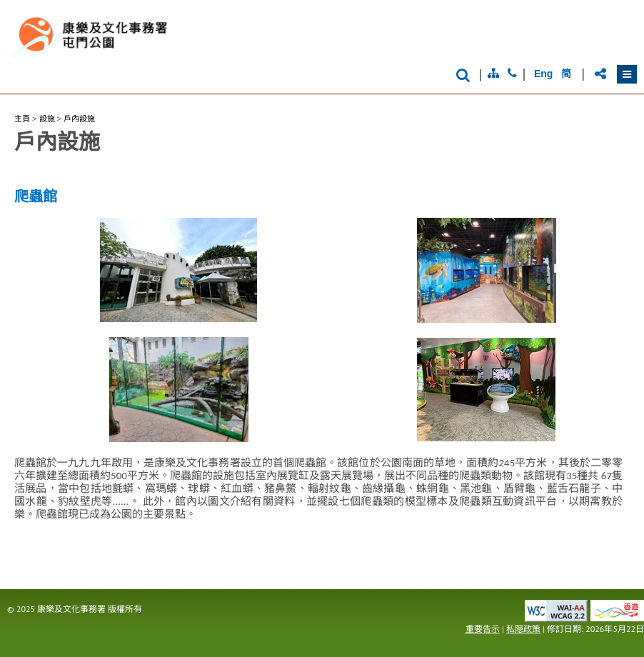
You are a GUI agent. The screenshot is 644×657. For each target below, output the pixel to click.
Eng (543, 74)
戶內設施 (79, 119)
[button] (627, 74)
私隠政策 (523, 629)
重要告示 (483, 629)
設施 (47, 119)
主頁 (22, 119)
